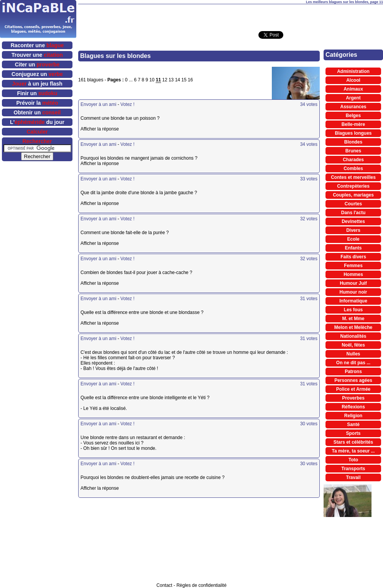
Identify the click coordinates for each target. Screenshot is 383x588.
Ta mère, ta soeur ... (353, 451)
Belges (353, 116)
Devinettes (353, 221)
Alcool (353, 80)
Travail (353, 477)
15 (184, 80)
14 (177, 80)
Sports (353, 433)
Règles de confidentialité (201, 585)
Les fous (353, 310)
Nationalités (353, 336)
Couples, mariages (353, 195)
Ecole (353, 239)
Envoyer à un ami (98, 104)
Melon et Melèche (353, 327)
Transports (353, 469)
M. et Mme (353, 319)
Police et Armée (353, 389)
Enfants (353, 248)
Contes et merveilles (353, 177)
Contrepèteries (353, 186)
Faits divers (353, 257)
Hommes (353, 274)
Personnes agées (353, 380)
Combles (353, 168)
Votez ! (127, 104)
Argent (353, 98)
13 (171, 80)
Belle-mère (353, 124)
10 (152, 80)
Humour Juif (353, 283)
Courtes (353, 204)
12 (165, 80)
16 (190, 80)
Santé (353, 424)
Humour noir (353, 292)
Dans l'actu (353, 213)
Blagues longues (353, 133)
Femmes (353, 266)
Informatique (353, 301)
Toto (353, 460)
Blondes (353, 142)
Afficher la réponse (112, 129)
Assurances (353, 107)
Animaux (353, 89)
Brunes (353, 151)
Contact (164, 585)
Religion (353, 416)
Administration (353, 71)
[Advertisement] (113, 547)
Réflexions (353, 407)
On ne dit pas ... (353, 363)
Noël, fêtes (353, 345)
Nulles (353, 354)
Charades (353, 160)
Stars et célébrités (353, 442)
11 (158, 80)
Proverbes (353, 398)
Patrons (353, 372)
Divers (353, 230)
